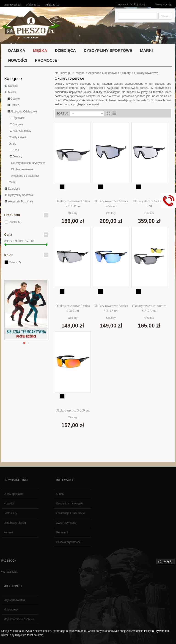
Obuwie (15, 99)
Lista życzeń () (12, 5)
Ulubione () (33, 5)
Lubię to (168, 561)
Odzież (15, 105)
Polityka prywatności (69, 542)
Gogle (13, 144)
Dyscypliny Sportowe (21, 195)
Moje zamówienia (14, 600)
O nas (60, 494)
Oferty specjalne (14, 494)
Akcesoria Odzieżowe (24, 112)
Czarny (15, 262)
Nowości (9, 504)
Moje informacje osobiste (19, 619)
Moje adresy (11, 610)
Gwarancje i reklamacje (71, 513)
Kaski (16, 150)
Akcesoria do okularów (25, 176)
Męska (12, 92)
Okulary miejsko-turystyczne (28, 163)
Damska (13, 86)
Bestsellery (10, 513)
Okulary (18, 157)
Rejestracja (140, 4)
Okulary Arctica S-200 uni (73, 410)
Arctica (15, 222)
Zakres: (8, 241)
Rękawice (19, 118)
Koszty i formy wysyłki (70, 504)
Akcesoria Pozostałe (21, 202)
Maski (12, 182)
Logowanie (123, 4)
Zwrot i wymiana (66, 523)
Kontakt (8, 532)
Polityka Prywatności (157, 631)
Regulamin (63, 532)
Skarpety (18, 124)
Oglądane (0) (52, 5)
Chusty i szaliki (18, 137)
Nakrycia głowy (22, 131)
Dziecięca (14, 189)
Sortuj (62, 113)
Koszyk (160, 4)
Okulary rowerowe (22, 169)
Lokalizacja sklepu (15, 523)
